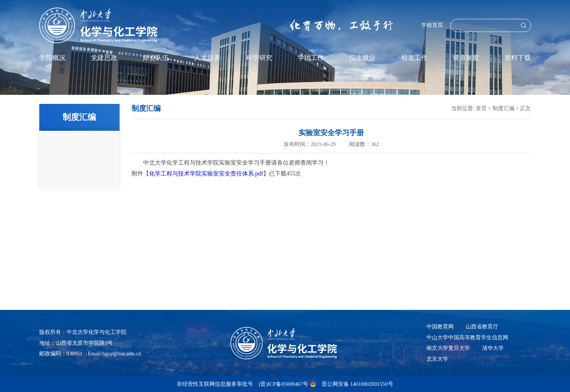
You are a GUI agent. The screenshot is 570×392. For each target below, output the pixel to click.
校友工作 (414, 58)
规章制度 (466, 58)
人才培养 (207, 58)
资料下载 (518, 58)
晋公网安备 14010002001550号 (358, 384)
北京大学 (437, 359)
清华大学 (493, 348)
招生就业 (362, 58)
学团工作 (311, 58)
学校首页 (432, 25)
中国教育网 (440, 327)
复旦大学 (459, 348)
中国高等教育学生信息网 (478, 338)
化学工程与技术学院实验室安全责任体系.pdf (206, 173)
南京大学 (437, 348)
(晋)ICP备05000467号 (283, 384)
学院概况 (52, 58)
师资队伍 (156, 58)
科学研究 (259, 58)
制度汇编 (503, 108)
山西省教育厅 (482, 327)
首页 (481, 108)
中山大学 (437, 338)
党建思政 (104, 58)
